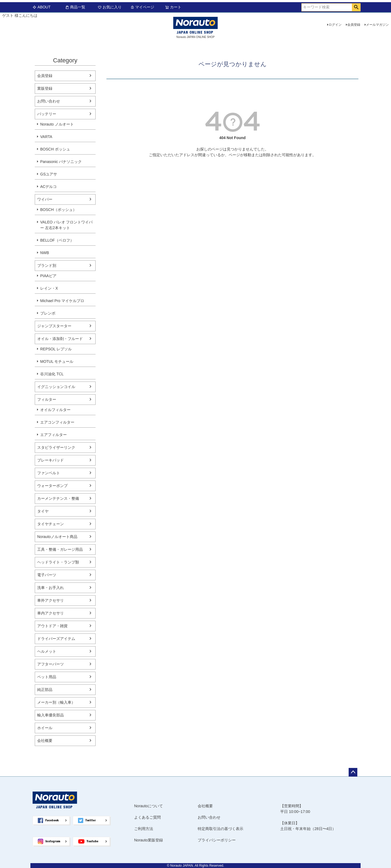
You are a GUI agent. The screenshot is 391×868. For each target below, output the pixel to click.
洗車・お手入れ (51, 588)
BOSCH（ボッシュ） (58, 210)
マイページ (142, 7)
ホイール (45, 728)
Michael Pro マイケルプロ (62, 301)
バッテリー (47, 114)
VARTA (46, 137)
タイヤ (43, 511)
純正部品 (45, 690)
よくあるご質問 (147, 817)
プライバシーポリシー (217, 840)
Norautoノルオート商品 (57, 537)
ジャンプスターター (54, 326)
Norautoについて (149, 806)
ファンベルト (49, 473)
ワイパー (45, 199)
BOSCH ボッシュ (55, 149)
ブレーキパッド (51, 460)
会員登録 (354, 25)
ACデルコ (48, 187)
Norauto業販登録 (149, 840)
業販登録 (45, 88)
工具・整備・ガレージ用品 (60, 549)
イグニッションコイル (56, 387)
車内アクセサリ (51, 613)
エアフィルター (53, 435)
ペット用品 (47, 677)
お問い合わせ (49, 101)
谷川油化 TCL (52, 374)
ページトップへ (353, 772)
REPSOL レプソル (56, 349)
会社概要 (45, 741)
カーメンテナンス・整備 (58, 498)
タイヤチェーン (51, 524)
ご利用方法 (144, 829)
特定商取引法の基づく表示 (220, 829)
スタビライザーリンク (56, 447)
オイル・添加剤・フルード (60, 339)
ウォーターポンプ (52, 486)
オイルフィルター (55, 410)
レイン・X (49, 288)
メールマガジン (377, 25)
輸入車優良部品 (51, 715)
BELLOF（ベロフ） (57, 240)
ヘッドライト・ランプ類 (58, 562)
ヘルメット (47, 651)
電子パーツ (47, 575)
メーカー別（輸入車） (56, 702)
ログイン (335, 25)
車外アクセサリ (51, 600)
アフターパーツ (51, 664)
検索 (356, 7)
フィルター (47, 399)
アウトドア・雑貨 (52, 626)
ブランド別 (47, 265)
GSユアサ (49, 174)
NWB (45, 253)
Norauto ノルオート (57, 124)
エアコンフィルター (57, 422)
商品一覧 (75, 7)
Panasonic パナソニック (61, 162)
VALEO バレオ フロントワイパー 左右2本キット (66, 225)
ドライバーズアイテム (56, 639)
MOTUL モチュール (57, 361)
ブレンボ (48, 313)
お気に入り (110, 7)
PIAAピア (48, 276)
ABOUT (42, 7)
